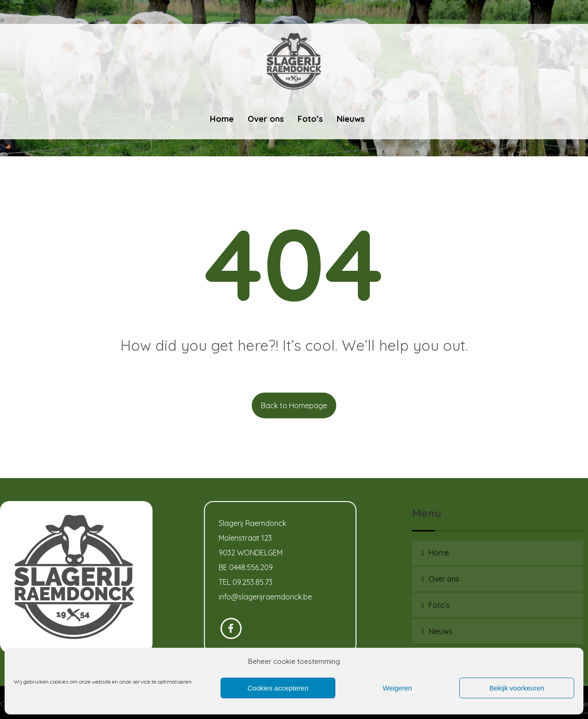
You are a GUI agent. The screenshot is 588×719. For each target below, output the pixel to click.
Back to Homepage (294, 405)
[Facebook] (231, 628)
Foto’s (439, 605)
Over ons (444, 579)
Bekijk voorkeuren (517, 688)
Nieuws (441, 631)
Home (439, 553)
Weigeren (397, 688)
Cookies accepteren (278, 688)
